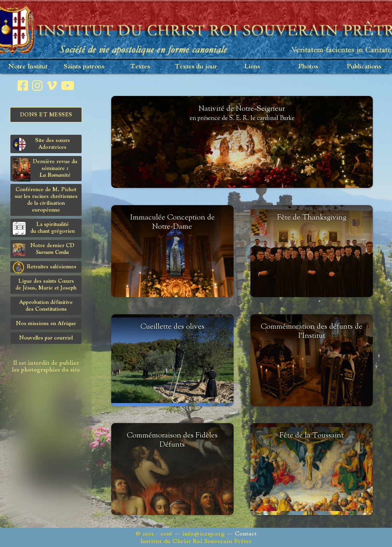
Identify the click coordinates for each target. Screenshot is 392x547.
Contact (246, 534)
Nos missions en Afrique (46, 323)
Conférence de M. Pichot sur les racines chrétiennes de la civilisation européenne (46, 200)
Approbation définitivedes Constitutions (46, 306)
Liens (252, 67)
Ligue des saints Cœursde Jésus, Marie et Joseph (46, 284)
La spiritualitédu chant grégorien (44, 228)
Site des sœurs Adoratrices (41, 144)
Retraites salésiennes (45, 267)
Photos (308, 67)
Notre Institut (28, 67)
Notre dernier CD (44, 249)
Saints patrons (84, 67)
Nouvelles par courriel (46, 338)
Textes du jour (196, 67)
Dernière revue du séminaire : (45, 170)
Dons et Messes (46, 115)
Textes (140, 67)
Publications (364, 67)
